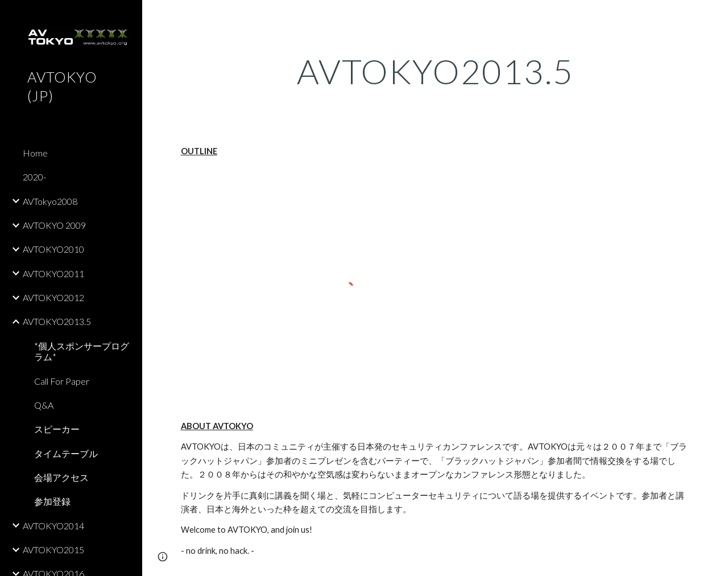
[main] (435, 71)
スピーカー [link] (57, 429)
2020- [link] (34, 177)
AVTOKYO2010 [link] (53, 249)
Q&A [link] (44, 405)
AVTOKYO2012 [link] (53, 297)
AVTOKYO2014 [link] (53, 526)
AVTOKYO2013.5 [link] (57, 321)
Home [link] (35, 153)
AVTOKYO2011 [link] (53, 273)
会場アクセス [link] (61, 477)
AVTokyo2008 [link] (50, 201)
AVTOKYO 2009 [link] (54, 225)
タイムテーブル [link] (66, 453)
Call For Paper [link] (62, 381)
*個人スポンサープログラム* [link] (82, 351)
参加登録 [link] (52, 501)
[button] (714, 16)
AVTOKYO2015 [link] (53, 550)
